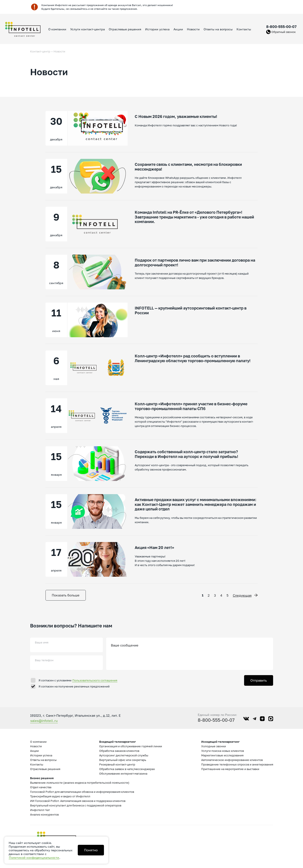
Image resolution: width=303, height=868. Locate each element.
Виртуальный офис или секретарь (123, 760)
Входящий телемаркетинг (117, 742)
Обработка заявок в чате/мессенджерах (127, 769)
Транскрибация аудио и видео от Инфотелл (60, 796)
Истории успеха (157, 29)
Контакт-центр (40, 51)
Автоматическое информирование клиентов (232, 760)
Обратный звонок (284, 32)
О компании (57, 29)
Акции (178, 29)
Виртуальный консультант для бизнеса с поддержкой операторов (76, 805)
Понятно (91, 850)
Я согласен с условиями (78, 680)
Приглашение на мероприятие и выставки (230, 769)
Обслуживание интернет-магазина (123, 774)
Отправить (259, 680)
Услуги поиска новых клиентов (223, 751)
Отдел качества (41, 787)
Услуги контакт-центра (87, 29)
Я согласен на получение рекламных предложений (74, 686)
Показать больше (66, 595)
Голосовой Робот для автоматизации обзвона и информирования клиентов (82, 792)
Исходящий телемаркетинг (220, 742)
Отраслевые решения (125, 29)
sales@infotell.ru (44, 721)
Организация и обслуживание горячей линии (131, 746)
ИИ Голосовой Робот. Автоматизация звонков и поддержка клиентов (78, 801)
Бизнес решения (42, 778)
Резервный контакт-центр (117, 764)
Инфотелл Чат (40, 810)
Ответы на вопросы (218, 29)
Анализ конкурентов (44, 814)
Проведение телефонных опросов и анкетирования (237, 764)
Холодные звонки (214, 746)
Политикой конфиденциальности (34, 857)
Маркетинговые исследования (222, 755)
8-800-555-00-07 (281, 27)
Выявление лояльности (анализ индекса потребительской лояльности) (80, 783)
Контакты (244, 29)
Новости (193, 29)
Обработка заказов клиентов (119, 751)
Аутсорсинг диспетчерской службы (124, 755)
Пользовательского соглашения (95, 680)
